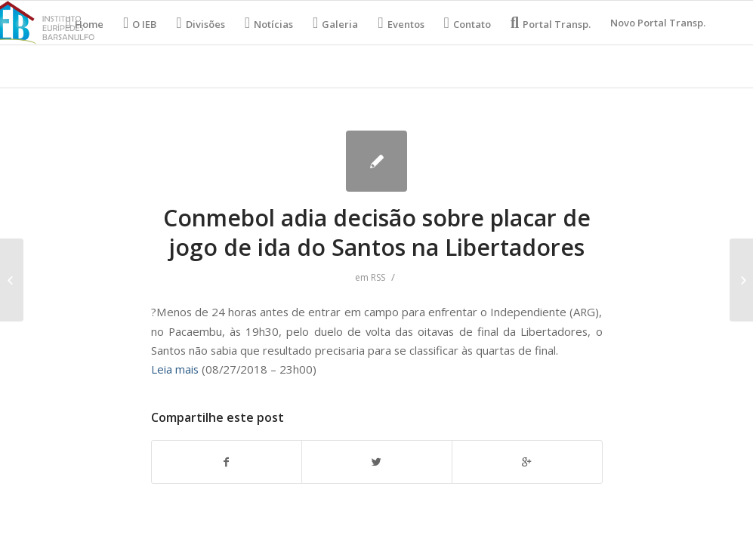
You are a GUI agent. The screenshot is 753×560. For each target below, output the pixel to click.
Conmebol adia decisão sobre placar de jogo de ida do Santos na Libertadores (377, 232)
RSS (378, 277)
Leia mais (175, 369)
